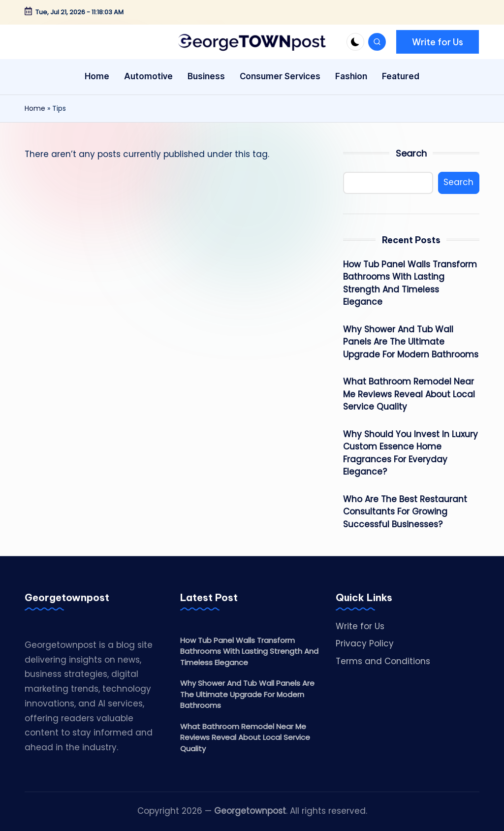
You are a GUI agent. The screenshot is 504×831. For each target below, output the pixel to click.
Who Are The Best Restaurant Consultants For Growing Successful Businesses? (405, 512)
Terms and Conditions (383, 661)
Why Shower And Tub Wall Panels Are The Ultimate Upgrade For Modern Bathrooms (411, 342)
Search (411, 153)
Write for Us (360, 626)
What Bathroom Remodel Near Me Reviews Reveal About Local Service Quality (409, 394)
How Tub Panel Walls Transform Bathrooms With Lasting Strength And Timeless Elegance (410, 283)
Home (35, 108)
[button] (438, 42)
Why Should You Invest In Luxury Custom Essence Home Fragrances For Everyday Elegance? (410, 453)
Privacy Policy (365, 643)
